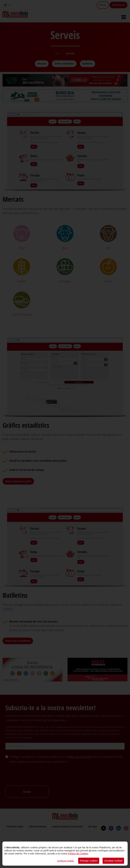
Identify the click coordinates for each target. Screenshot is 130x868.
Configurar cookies (66, 861)
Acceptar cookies (113, 861)
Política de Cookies (78, 854)
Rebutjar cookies (89, 861)
